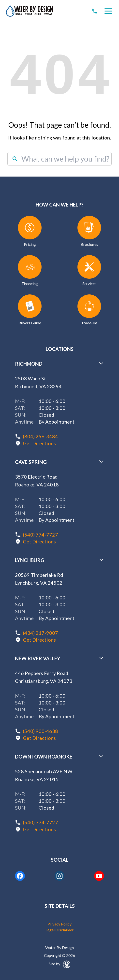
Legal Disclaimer (59, 930)
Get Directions (39, 443)
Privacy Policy (59, 924)
